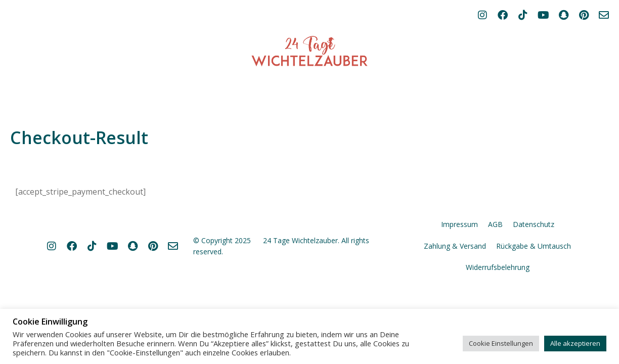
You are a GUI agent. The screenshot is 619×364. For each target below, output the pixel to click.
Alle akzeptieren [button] (575, 343)
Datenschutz (534, 275)
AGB (495, 275)
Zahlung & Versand (455, 297)
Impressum (459, 275)
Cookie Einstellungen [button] (501, 343)
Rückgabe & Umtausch (534, 297)
